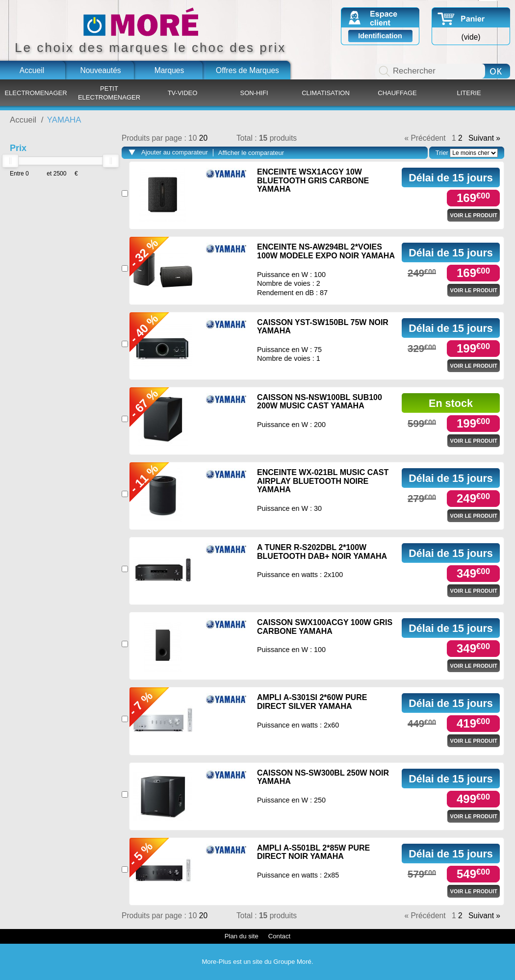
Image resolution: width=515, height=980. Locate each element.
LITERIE (469, 93)
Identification (380, 36)
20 (203, 138)
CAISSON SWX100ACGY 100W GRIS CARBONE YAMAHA (325, 627)
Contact (279, 936)
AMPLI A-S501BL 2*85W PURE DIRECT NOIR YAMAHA (313, 852)
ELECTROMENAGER (36, 93)
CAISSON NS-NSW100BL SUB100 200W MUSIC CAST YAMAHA (320, 402)
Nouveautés (100, 70)
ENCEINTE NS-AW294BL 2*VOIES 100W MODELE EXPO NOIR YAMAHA (326, 251)
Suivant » (484, 138)
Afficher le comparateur (251, 153)
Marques (169, 70)
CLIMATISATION (326, 93)
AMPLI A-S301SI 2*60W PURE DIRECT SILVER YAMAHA (312, 702)
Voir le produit (474, 215)
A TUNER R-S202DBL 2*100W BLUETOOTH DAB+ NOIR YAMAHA (322, 552)
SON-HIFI (254, 93)
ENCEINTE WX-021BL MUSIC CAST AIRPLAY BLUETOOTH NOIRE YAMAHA (323, 481)
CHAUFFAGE (397, 93)
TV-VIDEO (183, 93)
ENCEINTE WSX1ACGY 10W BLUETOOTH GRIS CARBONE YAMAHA (313, 180)
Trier (442, 153)
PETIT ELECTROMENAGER (109, 93)
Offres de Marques (247, 70)
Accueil (32, 70)
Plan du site (242, 936)
